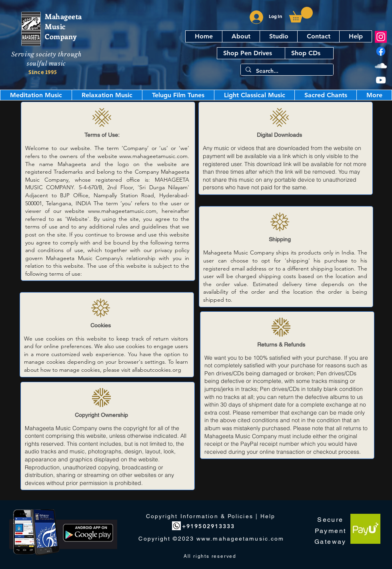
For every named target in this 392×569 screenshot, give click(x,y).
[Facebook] (381, 51)
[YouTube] (381, 80)
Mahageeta (63, 16)
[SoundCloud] (381, 66)
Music (55, 26)
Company (61, 36)
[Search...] (286, 71)
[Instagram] (381, 37)
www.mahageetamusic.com (153, 156)
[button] (301, 15)
